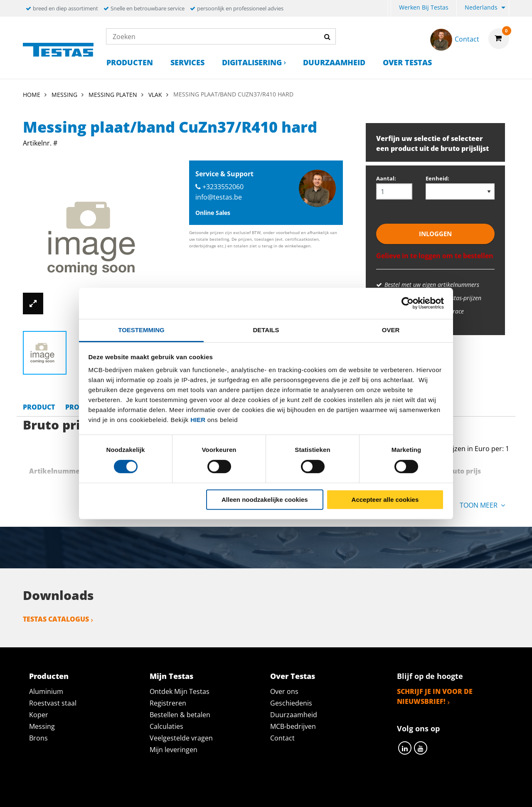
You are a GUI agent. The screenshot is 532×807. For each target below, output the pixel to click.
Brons (38, 738)
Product (39, 407)
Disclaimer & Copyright (410, 791)
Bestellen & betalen (180, 715)
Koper (39, 715)
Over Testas (407, 62)
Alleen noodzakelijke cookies (265, 500)
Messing (42, 726)
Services (187, 62)
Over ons (284, 691)
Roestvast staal (53, 703)
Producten (130, 62)
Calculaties (166, 726)
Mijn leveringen (174, 750)
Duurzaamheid (334, 62)
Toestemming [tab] (141, 330)
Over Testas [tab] (293, 676)
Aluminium (46, 691)
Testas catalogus (56, 619)
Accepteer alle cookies (385, 500)
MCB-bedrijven (293, 726)
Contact (282, 738)
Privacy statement (155, 791)
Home (32, 95)
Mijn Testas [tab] (171, 676)
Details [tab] (266, 330)
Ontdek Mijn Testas (180, 691)
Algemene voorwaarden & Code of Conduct (278, 791)
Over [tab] (391, 330)
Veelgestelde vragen (181, 738)
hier (198, 420)
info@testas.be (219, 197)
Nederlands (481, 7)
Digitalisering (252, 62)
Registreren (168, 703)
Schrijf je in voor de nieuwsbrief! (435, 696)
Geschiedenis (291, 703)
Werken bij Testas (424, 7)
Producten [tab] (49, 676)
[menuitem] (389, 9)
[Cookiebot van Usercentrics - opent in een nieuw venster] (408, 303)
